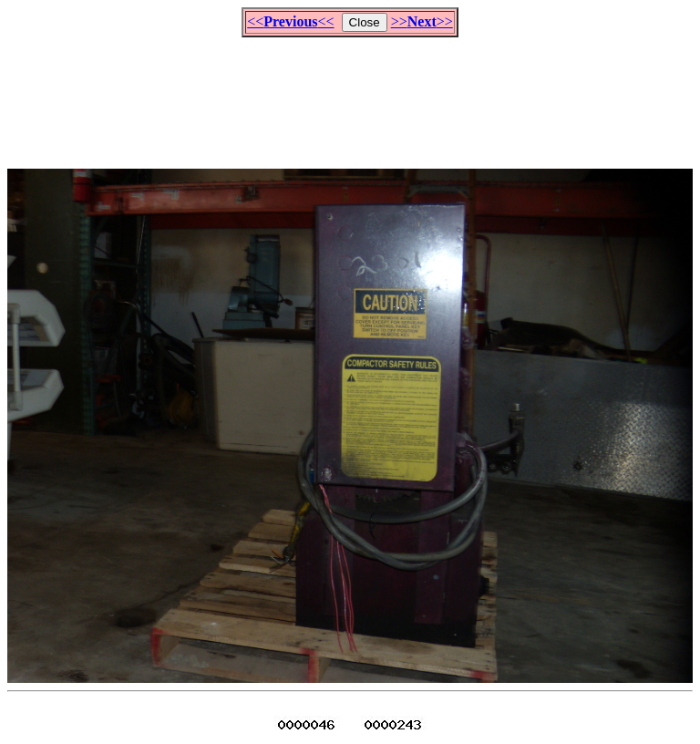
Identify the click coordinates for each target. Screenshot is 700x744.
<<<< (290, 21)
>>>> (422, 21)
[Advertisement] (350, 95)
